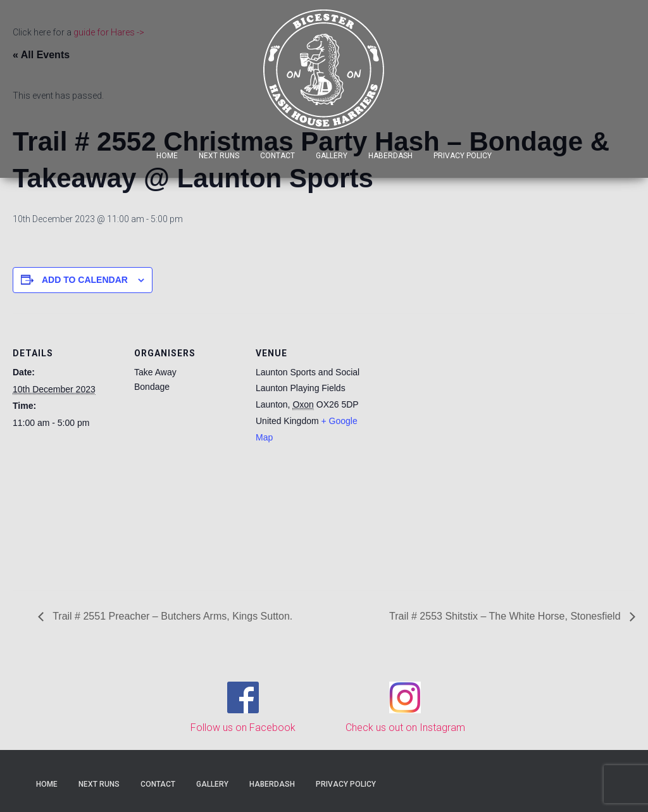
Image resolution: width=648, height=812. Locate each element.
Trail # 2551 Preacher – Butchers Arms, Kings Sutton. (171, 616)
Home (167, 156)
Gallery (332, 156)
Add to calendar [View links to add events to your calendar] (85, 280)
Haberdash (390, 156)
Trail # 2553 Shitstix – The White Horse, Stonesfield (506, 616)
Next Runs (219, 156)
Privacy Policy (463, 156)
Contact (277, 156)
